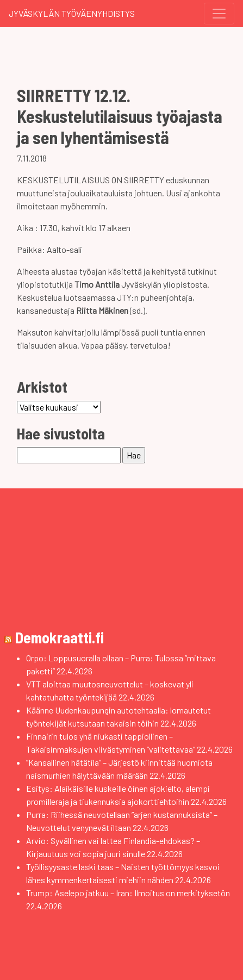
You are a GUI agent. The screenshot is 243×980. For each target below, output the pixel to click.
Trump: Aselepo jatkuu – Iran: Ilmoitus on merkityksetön (128, 893)
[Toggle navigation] (219, 14)
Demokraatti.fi (60, 637)
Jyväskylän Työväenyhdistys (72, 13)
